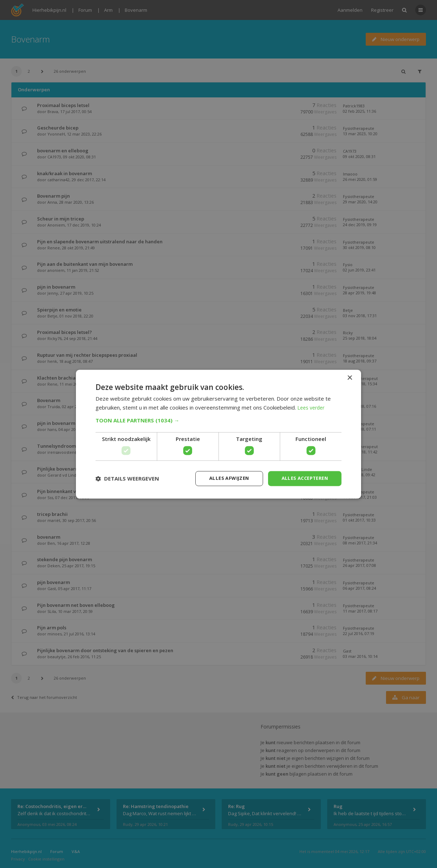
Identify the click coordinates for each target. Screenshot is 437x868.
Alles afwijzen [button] (223, 478)
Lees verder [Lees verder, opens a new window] (312, 407)
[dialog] (218, 434)
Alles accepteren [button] (302, 478)
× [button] (349, 377)
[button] (218, 420)
